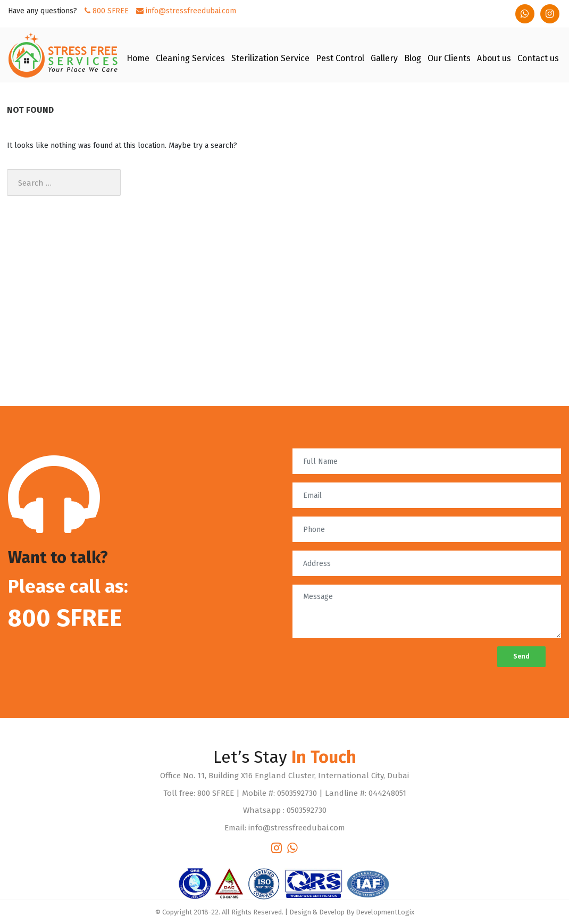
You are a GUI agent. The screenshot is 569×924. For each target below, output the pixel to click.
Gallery (384, 58)
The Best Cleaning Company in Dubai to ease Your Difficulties (104, 388)
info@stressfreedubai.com (186, 11)
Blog (413, 58)
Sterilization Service (270, 58)
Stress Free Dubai (46, 276)
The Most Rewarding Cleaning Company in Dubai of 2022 (97, 363)
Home (138, 58)
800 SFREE (107, 11)
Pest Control (340, 58)
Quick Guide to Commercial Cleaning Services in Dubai (94, 376)
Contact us (538, 58)
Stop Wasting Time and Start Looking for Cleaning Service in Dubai (112, 401)
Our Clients (449, 58)
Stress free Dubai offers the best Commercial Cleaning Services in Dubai (120, 350)
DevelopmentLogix (385, 912)
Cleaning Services (190, 58)
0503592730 (297, 793)
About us (494, 58)
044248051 (387, 793)
